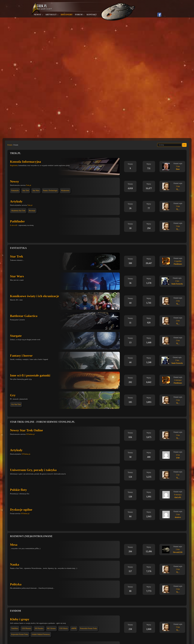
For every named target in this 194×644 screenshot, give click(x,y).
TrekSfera (15, 628)
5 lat (178, 475)
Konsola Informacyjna (26, 162)
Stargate (16, 336)
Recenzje (32, 211)
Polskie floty (18, 490)
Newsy (38, 15)
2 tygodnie (178, 261)
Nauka (15, 565)
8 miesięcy (178, 495)
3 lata (178, 166)
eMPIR (74, 628)
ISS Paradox (39, 628)
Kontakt (92, 15)
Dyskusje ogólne (21, 510)
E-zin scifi (14, 225)
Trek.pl (15, 153)
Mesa (14, 545)
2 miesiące (178, 380)
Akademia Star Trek (18, 211)
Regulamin (14, 165)
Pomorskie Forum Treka (88, 628)
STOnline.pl (30, 434)
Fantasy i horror (21, 356)
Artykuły (51, 15)
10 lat (178, 455)
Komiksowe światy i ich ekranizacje (35, 296)
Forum (79, 15)
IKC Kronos (51, 628)
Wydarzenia (65, 191)
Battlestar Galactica (24, 316)
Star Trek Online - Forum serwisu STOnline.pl (42, 422)
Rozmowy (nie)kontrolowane (31, 536)
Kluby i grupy (20, 619)
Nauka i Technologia (50, 191)
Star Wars (36, 191)
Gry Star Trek (16, 404)
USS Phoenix (26, 628)
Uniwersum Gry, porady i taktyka (33, 470)
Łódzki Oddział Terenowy (41, 634)
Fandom (16, 611)
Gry (13, 395)
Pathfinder (17, 221)
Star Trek (26, 191)
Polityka (16, 584)
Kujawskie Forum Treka (20, 634)
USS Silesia (64, 628)
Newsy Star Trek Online (26, 430)
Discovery (67, 15)
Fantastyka (15, 191)
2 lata (177, 281)
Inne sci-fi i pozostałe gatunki (30, 375)
